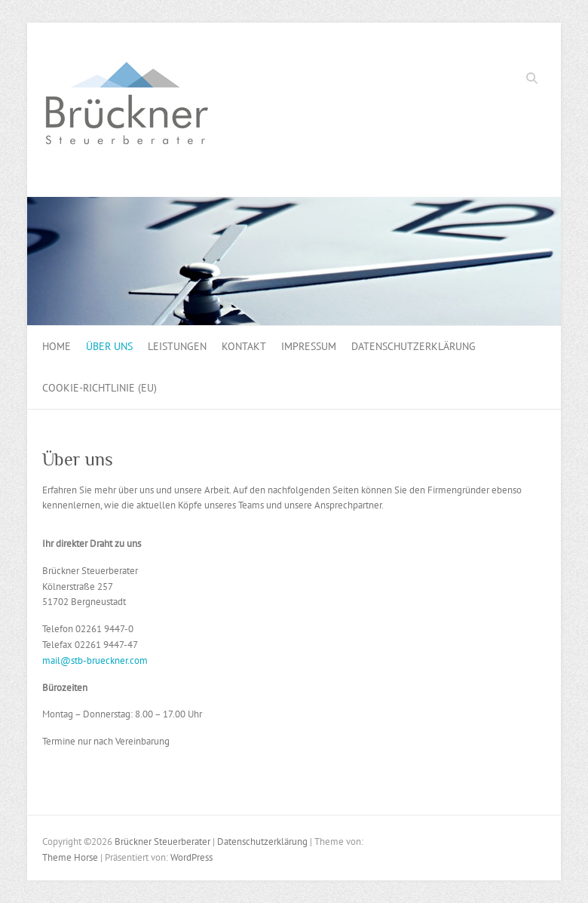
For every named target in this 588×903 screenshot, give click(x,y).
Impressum (309, 346)
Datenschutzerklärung (413, 346)
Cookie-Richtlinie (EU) (100, 388)
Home (57, 346)
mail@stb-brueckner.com (95, 660)
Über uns (109, 346)
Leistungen (177, 346)
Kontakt (244, 346)
